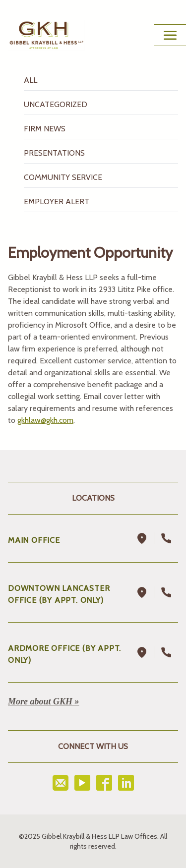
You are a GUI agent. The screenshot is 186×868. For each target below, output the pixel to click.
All (31, 80)
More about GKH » (44, 701)
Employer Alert (57, 202)
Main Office (34, 540)
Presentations (54, 153)
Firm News (45, 129)
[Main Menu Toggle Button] (170, 35)
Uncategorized (56, 104)
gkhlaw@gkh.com (45, 420)
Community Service (63, 177)
